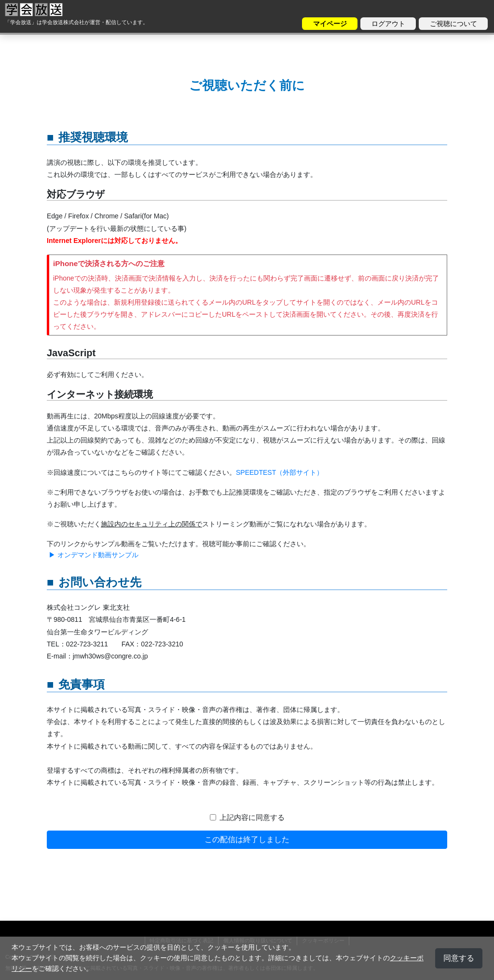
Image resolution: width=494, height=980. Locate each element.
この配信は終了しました (247, 839)
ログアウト (388, 24)
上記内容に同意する (252, 817)
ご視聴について (453, 24)
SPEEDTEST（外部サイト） (280, 472)
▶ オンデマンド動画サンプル (93, 555)
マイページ (330, 24)
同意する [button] (459, 958)
